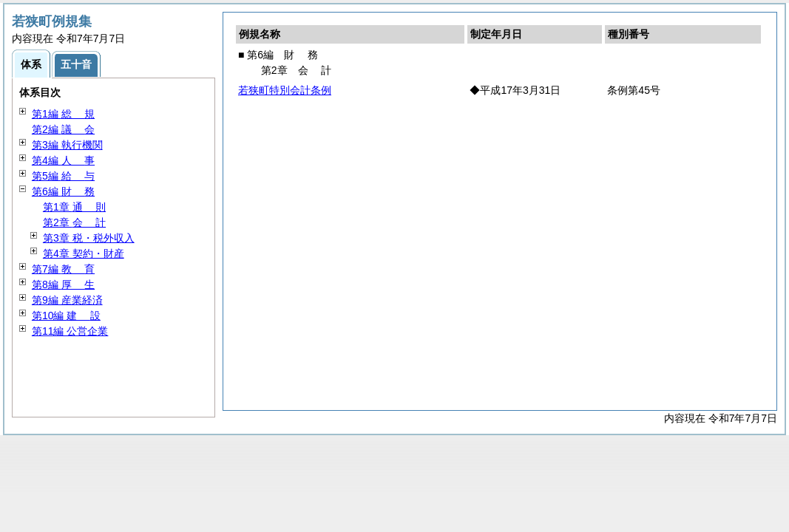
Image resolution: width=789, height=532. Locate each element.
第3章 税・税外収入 (89, 238)
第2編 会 (63, 129)
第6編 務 (63, 191)
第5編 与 (63, 176)
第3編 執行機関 (67, 145)
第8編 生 (63, 284)
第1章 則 (74, 207)
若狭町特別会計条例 (285, 90)
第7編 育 (63, 269)
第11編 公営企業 (70, 331)
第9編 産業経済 (67, 300)
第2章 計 (74, 222)
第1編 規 (63, 114)
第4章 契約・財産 (84, 253)
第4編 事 (63, 160)
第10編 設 (66, 316)
